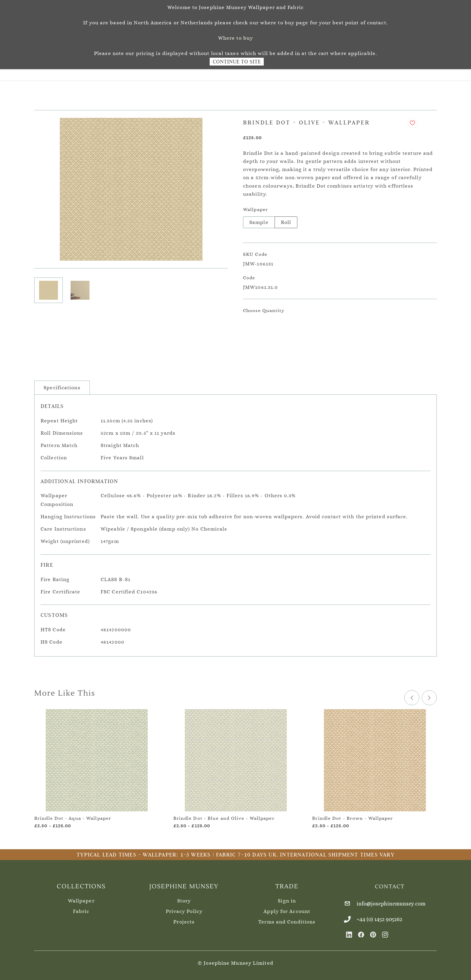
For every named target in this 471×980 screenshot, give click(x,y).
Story (184, 899)
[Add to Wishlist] (412, 121)
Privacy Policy (184, 909)
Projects (184, 920)
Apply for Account (287, 909)
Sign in (287, 899)
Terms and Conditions (287, 920)
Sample (259, 220)
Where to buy (235, 38)
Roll (286, 220)
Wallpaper (81, 899)
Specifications (62, 386)
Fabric (81, 909)
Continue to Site (237, 61)
